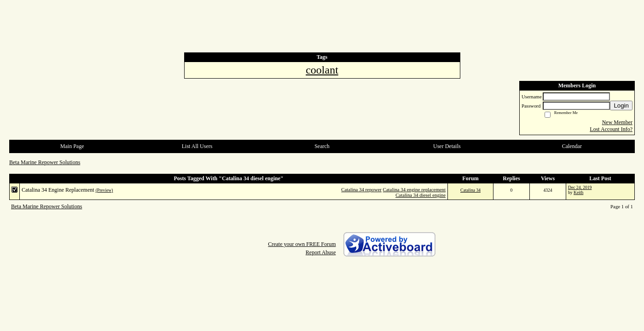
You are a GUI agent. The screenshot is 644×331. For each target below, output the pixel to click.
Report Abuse (321, 252)
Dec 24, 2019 (580, 187)
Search (322, 146)
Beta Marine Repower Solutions (45, 162)
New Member (617, 122)
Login (621, 106)
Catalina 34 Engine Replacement (58, 190)
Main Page (72, 146)
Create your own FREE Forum (302, 244)
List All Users (197, 146)
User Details (447, 146)
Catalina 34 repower (361, 189)
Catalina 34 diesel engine (421, 195)
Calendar (572, 146)
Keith (578, 192)
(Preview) (104, 190)
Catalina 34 (470, 190)
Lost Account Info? (611, 129)
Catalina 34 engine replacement (414, 189)
